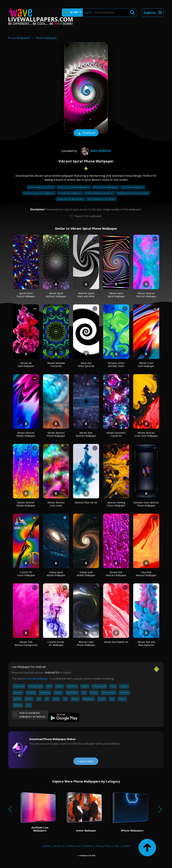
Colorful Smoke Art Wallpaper (56, 643)
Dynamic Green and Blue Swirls (116, 365)
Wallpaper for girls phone (70, 199)
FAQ (117, 846)
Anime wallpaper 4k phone (99, 193)
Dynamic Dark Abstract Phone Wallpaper (146, 504)
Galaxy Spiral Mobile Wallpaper (56, 574)
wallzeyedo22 (95, 151)
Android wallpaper (37, 679)
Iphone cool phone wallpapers (74, 187)
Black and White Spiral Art (86, 365)
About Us (59, 846)
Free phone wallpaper (70, 193)
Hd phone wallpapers (133, 187)
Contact (46, 846)
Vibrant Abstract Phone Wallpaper (56, 434)
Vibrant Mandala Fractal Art (56, 365)
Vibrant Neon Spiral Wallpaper (116, 295)
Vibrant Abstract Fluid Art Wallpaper (146, 295)
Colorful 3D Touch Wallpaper (26, 574)
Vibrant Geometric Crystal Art (116, 434)
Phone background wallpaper (39, 193)
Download (86, 133)
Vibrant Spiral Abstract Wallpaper (56, 295)
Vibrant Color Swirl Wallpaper (146, 365)
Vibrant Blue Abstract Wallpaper (86, 434)
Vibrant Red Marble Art (116, 642)
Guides (126, 846)
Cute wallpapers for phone (101, 199)
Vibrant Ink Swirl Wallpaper (26, 365)
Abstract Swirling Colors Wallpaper (116, 504)
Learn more (86, 761)
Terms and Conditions (80, 846)
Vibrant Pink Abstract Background (26, 643)
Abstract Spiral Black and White (86, 295)
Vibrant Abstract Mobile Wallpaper (26, 434)
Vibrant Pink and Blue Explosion (146, 643)
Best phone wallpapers (106, 187)
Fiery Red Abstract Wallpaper (146, 574)
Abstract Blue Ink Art (86, 502)
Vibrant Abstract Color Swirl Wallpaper (146, 434)
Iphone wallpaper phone (41, 187)
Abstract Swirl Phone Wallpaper (86, 643)
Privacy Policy (103, 846)
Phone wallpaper (46, 38)
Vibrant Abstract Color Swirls (56, 504)
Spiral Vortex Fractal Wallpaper (26, 295)
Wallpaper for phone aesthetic (133, 193)
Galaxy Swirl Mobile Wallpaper (86, 574)
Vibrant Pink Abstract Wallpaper (116, 574)
